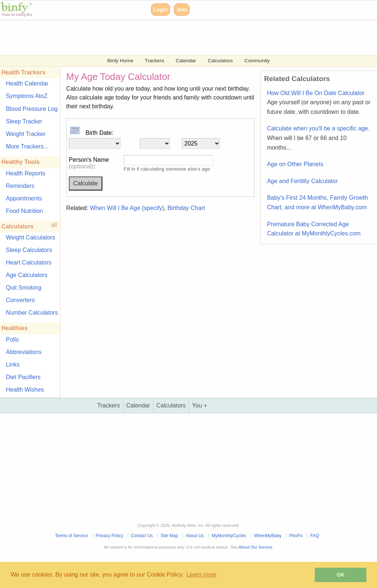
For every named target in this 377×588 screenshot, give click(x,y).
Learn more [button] (201, 575)
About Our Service (255, 547)
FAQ (315, 536)
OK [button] (341, 575)
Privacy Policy (110, 536)
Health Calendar (27, 83)
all (54, 225)
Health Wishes (25, 390)
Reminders (20, 186)
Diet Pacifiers (23, 377)
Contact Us (142, 536)
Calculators (220, 61)
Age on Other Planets (295, 164)
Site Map (169, 536)
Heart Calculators (29, 262)
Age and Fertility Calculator (302, 181)
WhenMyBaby (268, 536)
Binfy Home (120, 61)
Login (160, 10)
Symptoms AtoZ (27, 96)
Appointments (24, 198)
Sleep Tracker (24, 121)
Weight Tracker (26, 134)
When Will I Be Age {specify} (127, 208)
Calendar (186, 61)
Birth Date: (91, 133)
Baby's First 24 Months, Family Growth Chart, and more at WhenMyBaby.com (317, 202)
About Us (195, 536)
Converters (20, 300)
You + (200, 405)
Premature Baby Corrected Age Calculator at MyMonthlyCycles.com (314, 229)
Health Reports (26, 173)
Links (13, 365)
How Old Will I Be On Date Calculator (319, 102)
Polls (12, 339)
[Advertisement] (188, 37)
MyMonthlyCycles (229, 536)
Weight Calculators (31, 237)
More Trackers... (27, 146)
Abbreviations (24, 352)
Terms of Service (71, 536)
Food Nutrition (24, 211)
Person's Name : (89, 163)
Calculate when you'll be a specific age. (318, 138)
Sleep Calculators (29, 250)
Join (182, 10)
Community (257, 61)
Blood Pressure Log (32, 109)
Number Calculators (32, 313)
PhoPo (296, 536)
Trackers (154, 61)
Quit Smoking (24, 288)
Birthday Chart (186, 208)
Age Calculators (27, 275)
